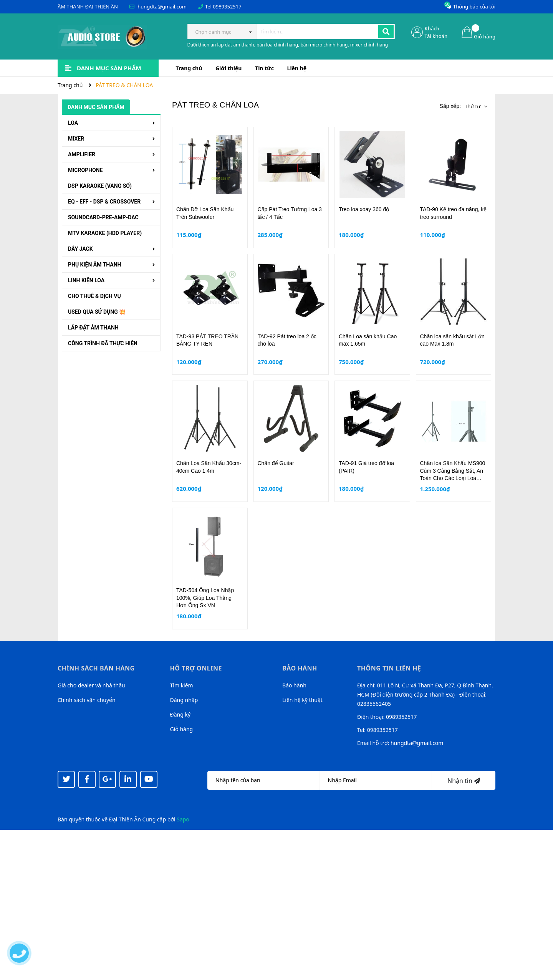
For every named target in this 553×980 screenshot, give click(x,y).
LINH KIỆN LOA (86, 280)
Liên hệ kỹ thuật (302, 700)
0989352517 (227, 7)
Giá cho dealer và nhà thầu (91, 685)
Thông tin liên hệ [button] (389, 668)
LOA (73, 123)
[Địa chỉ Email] (376, 780)
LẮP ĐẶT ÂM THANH (93, 328)
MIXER (76, 139)
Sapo (183, 819)
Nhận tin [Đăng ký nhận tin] (464, 781)
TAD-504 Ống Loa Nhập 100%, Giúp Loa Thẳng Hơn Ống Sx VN (205, 598)
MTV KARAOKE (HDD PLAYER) (105, 233)
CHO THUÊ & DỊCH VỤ (94, 296)
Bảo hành (294, 685)
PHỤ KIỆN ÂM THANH (94, 265)
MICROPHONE (85, 170)
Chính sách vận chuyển (87, 700)
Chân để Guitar (276, 463)
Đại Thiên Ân (125, 819)
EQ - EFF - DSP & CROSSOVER (104, 202)
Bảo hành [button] (300, 668)
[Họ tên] (264, 780)
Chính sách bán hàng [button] (96, 668)
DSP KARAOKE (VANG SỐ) (100, 186)
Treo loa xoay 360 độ (364, 209)
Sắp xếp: (450, 106)
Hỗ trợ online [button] (196, 668)
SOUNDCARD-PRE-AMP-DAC (103, 217)
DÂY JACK (80, 249)
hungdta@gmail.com (162, 7)
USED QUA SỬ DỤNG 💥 (97, 312)
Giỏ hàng (182, 729)
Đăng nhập (184, 700)
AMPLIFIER (82, 154)
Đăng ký (180, 714)
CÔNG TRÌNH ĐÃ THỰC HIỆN (103, 343)
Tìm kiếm (182, 685)
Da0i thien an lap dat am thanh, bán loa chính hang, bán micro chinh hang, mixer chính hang (288, 45)
